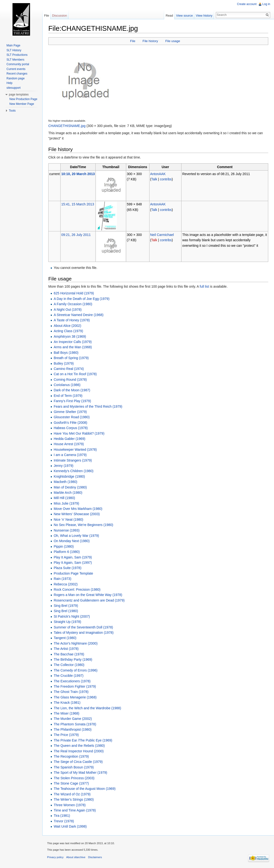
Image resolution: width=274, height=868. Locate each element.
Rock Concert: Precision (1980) (77, 589)
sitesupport (14, 88)
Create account (247, 4)
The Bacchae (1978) (69, 654)
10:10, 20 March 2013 (78, 174)
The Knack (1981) (67, 703)
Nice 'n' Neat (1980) (68, 520)
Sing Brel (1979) (66, 606)
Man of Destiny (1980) (70, 487)
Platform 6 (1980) (67, 552)
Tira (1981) (62, 816)
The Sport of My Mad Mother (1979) (80, 773)
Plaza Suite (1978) (67, 568)
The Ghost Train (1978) (71, 692)
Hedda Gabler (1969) (69, 439)
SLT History (14, 50)
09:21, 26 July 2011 (76, 235)
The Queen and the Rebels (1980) (79, 746)
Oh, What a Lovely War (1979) (76, 536)
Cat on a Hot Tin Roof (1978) (75, 374)
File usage (173, 41)
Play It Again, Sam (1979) (73, 557)
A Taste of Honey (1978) (72, 320)
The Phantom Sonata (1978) (75, 724)
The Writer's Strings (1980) (74, 799)
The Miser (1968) (66, 713)
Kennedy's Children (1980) (73, 471)
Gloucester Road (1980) (72, 417)
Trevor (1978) (64, 821)
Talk (154, 179)
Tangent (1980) (65, 638)
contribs (166, 179)
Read (169, 16)
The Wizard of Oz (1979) (72, 794)
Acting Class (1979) (68, 331)
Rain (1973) (62, 579)
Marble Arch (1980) (68, 493)
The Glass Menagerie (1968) (75, 697)
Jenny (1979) (63, 466)
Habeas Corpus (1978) (71, 428)
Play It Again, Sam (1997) (73, 563)
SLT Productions (17, 55)
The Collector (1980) (69, 665)
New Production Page (23, 99)
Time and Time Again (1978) (75, 810)
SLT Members (15, 60)
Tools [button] (12, 111)
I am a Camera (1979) (70, 455)
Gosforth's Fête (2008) (70, 423)
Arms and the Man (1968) (73, 347)
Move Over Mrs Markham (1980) (78, 509)
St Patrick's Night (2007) (72, 616)
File (133, 41)
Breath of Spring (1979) (71, 358)
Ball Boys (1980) (66, 353)
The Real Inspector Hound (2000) (79, 751)
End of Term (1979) (68, 396)
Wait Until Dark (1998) (70, 826)
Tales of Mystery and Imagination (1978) (84, 633)
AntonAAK (158, 174)
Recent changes (17, 74)
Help (9, 83)
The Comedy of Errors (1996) (75, 670)
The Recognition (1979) (71, 756)
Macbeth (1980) (65, 482)
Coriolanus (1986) (67, 385)
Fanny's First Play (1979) (72, 401)
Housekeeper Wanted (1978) (75, 450)
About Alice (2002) (67, 326)
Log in (266, 4)
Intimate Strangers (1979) (73, 460)
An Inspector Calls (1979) (73, 342)
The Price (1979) (66, 735)
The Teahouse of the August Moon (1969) (84, 789)
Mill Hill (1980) (64, 498)
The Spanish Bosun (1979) (74, 767)
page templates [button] (19, 95)
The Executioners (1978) (72, 681)
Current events (16, 69)
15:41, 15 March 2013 (78, 204)
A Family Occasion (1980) (73, 304)
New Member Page (22, 104)
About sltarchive (76, 857)
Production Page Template (73, 573)
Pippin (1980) (64, 546)
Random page (16, 78)
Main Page (13, 45)
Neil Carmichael (162, 235)
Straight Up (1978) (67, 622)
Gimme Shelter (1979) (70, 412)
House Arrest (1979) (69, 444)
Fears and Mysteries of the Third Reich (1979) (88, 406)
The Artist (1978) (66, 649)
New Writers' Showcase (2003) (77, 514)
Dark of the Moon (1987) (72, 390)
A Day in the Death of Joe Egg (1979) (81, 299)
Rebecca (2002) (66, 584)
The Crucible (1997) (68, 676)
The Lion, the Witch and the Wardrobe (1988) (87, 708)
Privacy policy (55, 857)
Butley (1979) (64, 363)
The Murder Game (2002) (73, 719)
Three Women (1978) (70, 805)
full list (204, 286)
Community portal (18, 64)
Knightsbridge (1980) (69, 476)
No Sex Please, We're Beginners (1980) (83, 525)
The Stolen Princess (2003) (74, 778)
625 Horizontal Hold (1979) (74, 293)
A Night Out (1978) (68, 310)
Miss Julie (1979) (66, 503)
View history (204, 16)
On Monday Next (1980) (72, 541)
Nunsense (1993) (66, 530)
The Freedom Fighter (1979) (75, 686)
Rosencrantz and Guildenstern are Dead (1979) (89, 600)
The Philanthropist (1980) (72, 729)
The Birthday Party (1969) (73, 659)
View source (184, 16)
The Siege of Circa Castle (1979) (78, 762)
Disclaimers (95, 857)
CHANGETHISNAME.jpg (67, 126)
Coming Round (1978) (70, 380)
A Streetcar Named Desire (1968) (78, 315)
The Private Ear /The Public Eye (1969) (83, 740)
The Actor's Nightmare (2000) (75, 643)
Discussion (60, 16)
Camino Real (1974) (69, 369)
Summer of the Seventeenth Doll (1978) (83, 627)
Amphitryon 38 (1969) (70, 336)
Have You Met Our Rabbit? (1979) (79, 433)
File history (150, 41)
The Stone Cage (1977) (71, 783)
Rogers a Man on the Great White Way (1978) (88, 595)
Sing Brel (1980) (66, 611)
